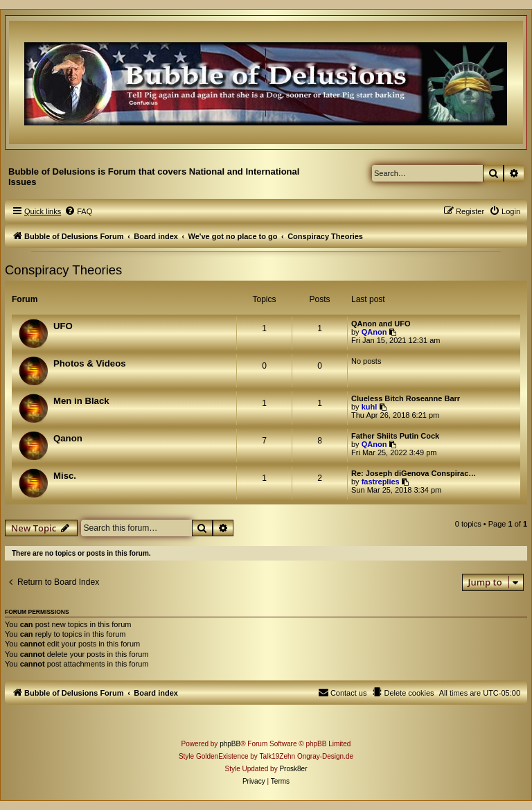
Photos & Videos (90, 363)
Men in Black (81, 401)
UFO (63, 326)
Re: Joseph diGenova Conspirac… (414, 473)
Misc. (65, 476)
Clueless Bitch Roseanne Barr (406, 398)
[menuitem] (78, 211)
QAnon (374, 332)
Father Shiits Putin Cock (395, 436)
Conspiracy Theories (63, 270)
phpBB (230, 744)
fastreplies (381, 482)
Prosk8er (293, 769)
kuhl (370, 407)
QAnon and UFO (381, 324)
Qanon (68, 438)
